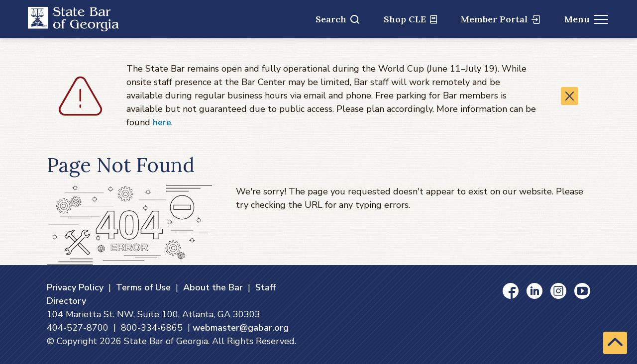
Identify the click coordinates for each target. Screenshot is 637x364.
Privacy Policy (75, 287)
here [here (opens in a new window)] (162, 122)
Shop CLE (410, 19)
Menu (586, 19)
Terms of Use (143, 287)
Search (337, 19)
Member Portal (500, 19)
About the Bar (213, 287)
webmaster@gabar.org (241, 328)
